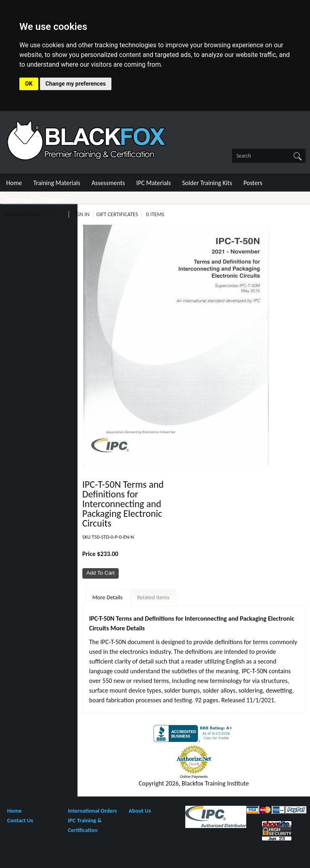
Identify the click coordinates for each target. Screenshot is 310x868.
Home (14, 183)
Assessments (108, 183)
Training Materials (57, 183)
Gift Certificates (117, 214)
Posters (253, 183)
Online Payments (194, 777)
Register (55, 214)
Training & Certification (36, 199)
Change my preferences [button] (76, 84)
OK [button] (29, 84)
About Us (140, 811)
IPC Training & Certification (85, 825)
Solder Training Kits (207, 183)
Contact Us (20, 820)
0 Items (155, 214)
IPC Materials (154, 183)
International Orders (92, 811)
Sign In (81, 214)
